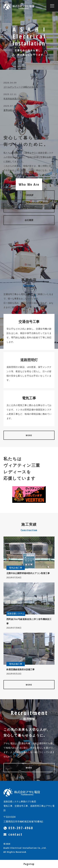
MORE (29, 435)
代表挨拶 (29, 195)
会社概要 (29, 220)
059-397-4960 (18, 828)
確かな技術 (29, 208)
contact (13, 834)
